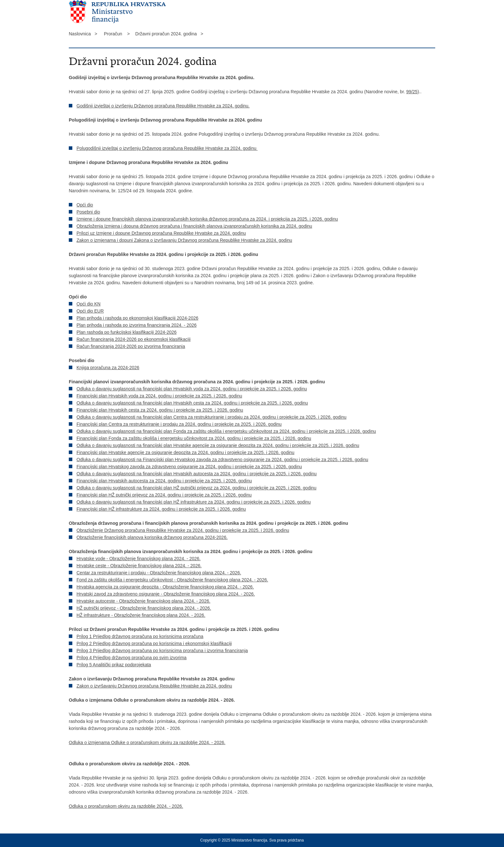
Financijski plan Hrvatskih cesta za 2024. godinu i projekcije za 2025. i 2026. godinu (160, 410)
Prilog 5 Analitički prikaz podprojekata (114, 665)
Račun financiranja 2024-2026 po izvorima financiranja (131, 346)
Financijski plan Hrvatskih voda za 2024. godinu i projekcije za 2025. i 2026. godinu (159, 396)
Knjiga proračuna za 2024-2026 (108, 368)
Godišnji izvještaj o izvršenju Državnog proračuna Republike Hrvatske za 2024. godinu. (163, 106)
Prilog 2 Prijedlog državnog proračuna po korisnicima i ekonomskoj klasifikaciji (154, 643)
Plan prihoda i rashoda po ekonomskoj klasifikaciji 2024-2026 (137, 318)
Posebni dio (88, 212)
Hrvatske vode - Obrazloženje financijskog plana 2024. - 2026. (139, 559)
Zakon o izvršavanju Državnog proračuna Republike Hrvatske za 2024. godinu (154, 686)
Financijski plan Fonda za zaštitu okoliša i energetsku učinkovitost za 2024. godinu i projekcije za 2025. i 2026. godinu (194, 438)
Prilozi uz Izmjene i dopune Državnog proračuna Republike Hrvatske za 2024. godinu (161, 233)
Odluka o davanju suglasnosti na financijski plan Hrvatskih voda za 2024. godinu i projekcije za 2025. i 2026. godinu (192, 389)
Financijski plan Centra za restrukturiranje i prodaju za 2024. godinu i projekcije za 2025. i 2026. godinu (179, 424)
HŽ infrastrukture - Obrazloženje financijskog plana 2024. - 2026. (141, 615)
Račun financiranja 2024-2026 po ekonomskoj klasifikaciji (134, 339)
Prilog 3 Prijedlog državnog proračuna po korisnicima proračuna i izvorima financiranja (162, 651)
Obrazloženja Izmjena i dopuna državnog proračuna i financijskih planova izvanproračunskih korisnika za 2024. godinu (194, 226)
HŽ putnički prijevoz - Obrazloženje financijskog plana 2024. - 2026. (144, 608)
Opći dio (85, 205)
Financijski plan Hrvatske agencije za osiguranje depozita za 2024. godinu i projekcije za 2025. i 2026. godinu (185, 452)
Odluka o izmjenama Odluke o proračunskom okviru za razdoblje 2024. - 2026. (147, 742)
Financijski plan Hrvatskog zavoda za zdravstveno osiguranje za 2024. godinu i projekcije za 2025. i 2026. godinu (189, 467)
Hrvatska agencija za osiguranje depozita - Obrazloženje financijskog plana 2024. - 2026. (165, 587)
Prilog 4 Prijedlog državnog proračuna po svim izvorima (131, 658)
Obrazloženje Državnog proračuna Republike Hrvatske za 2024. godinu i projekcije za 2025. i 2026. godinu (183, 530)
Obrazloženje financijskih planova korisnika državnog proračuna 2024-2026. (152, 537)
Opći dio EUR (90, 311)
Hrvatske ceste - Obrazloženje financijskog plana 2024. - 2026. (139, 566)
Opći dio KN (89, 304)
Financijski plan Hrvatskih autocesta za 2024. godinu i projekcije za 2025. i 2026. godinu (164, 481)
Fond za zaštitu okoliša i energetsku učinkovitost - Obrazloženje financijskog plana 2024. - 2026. (172, 580)
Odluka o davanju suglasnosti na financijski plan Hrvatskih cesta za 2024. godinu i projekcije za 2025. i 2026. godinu (192, 403)
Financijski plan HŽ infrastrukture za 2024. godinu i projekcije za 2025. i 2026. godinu (161, 509)
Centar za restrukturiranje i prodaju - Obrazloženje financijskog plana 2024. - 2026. (159, 573)
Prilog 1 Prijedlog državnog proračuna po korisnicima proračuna (140, 636)
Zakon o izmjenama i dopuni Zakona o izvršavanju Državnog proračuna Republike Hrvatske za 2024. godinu (184, 240)
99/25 (412, 92)
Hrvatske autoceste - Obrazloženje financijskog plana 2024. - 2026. (143, 601)
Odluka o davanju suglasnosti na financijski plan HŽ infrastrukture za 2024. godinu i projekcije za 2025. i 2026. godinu (194, 502)
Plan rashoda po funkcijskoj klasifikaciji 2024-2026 (126, 332)
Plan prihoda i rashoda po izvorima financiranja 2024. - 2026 (137, 325)
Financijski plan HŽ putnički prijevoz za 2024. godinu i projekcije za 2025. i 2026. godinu (164, 495)
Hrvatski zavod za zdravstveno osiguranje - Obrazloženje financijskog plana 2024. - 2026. (166, 594)
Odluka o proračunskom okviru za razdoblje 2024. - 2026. (126, 806)
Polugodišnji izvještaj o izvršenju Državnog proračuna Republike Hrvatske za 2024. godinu (167, 148)
